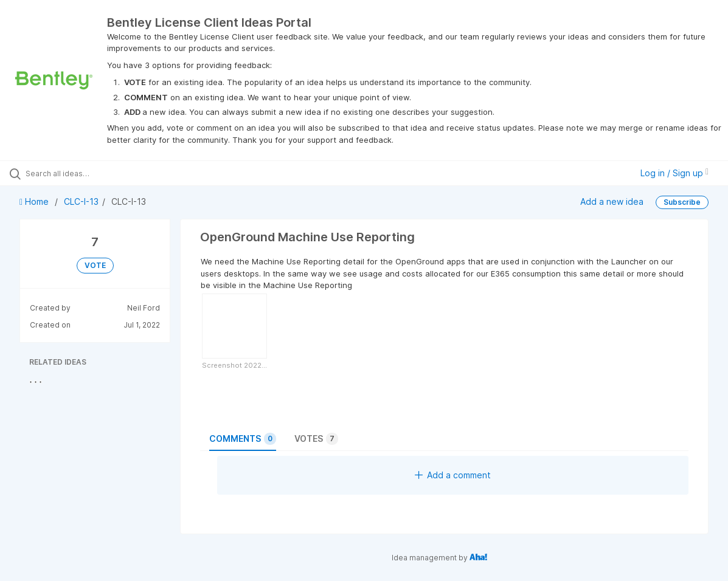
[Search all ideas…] (88, 173)
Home (35, 201)
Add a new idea (612, 201)
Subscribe (682, 202)
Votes (316, 439)
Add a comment (453, 475)
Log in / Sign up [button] (674, 173)
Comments (243, 439)
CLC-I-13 (81, 201)
